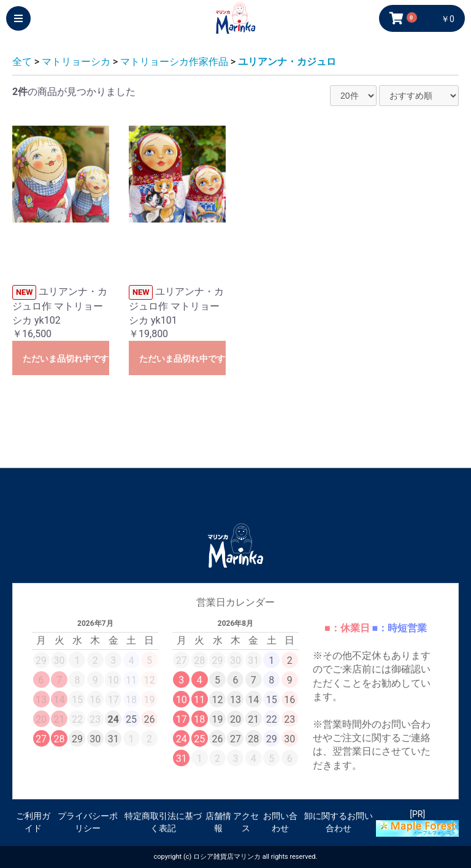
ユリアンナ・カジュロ (287, 62)
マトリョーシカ (76, 62)
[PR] (417, 823)
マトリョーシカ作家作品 (174, 62)
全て (22, 62)
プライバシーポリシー (88, 822)
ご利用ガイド (33, 822)
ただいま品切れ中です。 (66, 359)
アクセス (246, 822)
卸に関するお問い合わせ (339, 822)
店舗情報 (218, 822)
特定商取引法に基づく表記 (163, 822)
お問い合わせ (280, 822)
